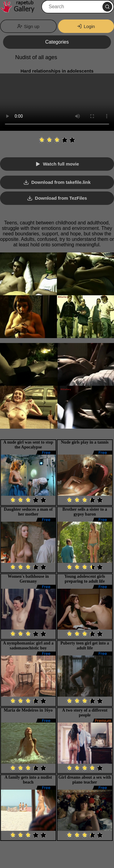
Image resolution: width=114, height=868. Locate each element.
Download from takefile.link (61, 182)
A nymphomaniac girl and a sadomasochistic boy (28, 646)
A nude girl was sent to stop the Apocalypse (28, 445)
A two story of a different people (85, 713)
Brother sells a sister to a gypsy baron (85, 512)
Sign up (28, 26)
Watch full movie (61, 164)
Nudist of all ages (36, 57)
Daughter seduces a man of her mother (28, 512)
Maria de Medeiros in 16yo (28, 710)
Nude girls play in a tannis (85, 442)
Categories (57, 42)
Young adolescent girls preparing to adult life (85, 579)
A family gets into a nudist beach (28, 780)
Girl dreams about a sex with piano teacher (85, 780)
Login (86, 26)
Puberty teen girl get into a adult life (85, 646)
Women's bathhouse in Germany (28, 579)
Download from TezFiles (61, 198)
